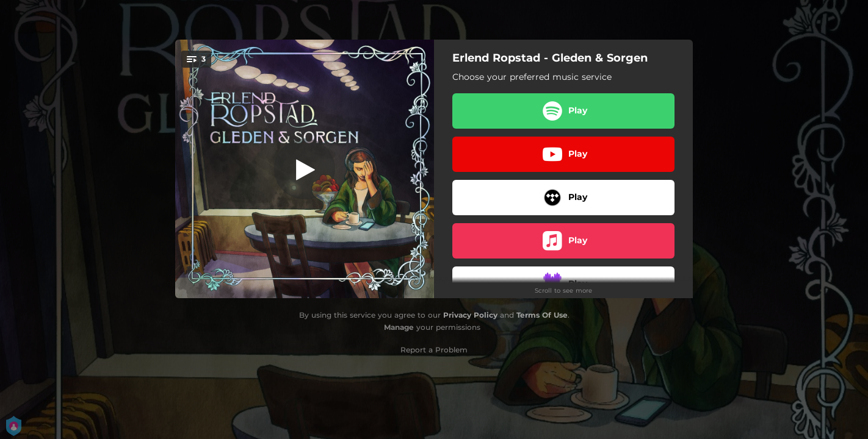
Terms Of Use (542, 315)
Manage (399, 327)
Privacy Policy (470, 315)
